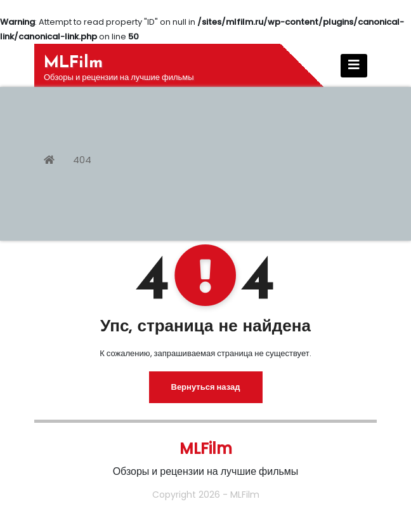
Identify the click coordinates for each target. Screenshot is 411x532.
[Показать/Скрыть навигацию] (354, 66)
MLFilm (73, 63)
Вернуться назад (206, 387)
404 (82, 160)
